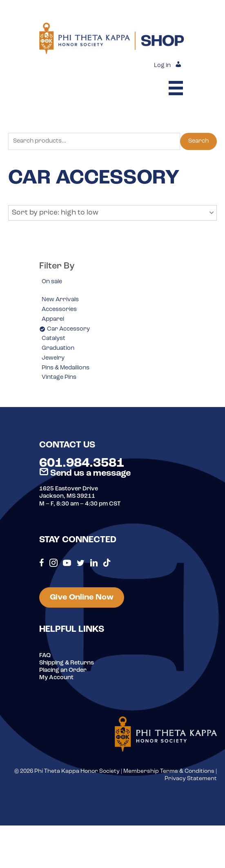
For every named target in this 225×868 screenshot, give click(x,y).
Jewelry (53, 358)
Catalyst (53, 339)
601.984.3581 (82, 463)
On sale (52, 282)
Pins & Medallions (66, 368)
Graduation (58, 348)
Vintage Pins (59, 377)
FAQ (45, 656)
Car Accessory (68, 329)
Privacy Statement (191, 779)
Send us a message (85, 473)
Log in (162, 66)
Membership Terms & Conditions (169, 771)
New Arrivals (60, 300)
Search (198, 141)
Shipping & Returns (67, 663)
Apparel (53, 319)
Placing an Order (63, 670)
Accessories (59, 310)
